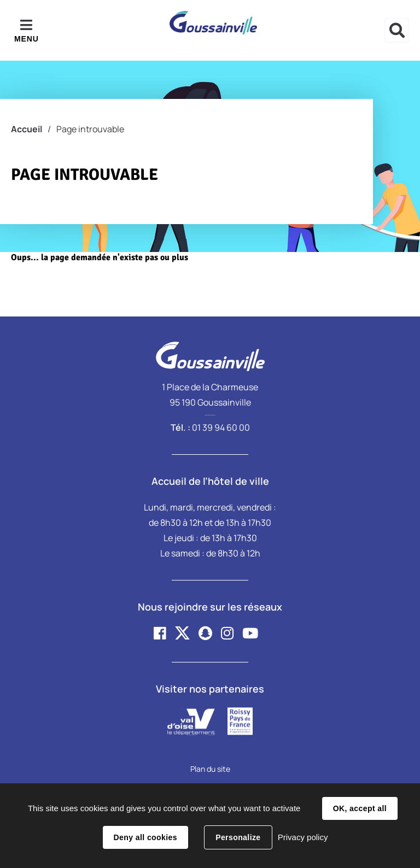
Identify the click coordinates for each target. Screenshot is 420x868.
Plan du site (210, 769)
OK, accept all (360, 808)
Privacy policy (303, 837)
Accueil (27, 129)
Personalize (238, 837)
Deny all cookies (145, 837)
